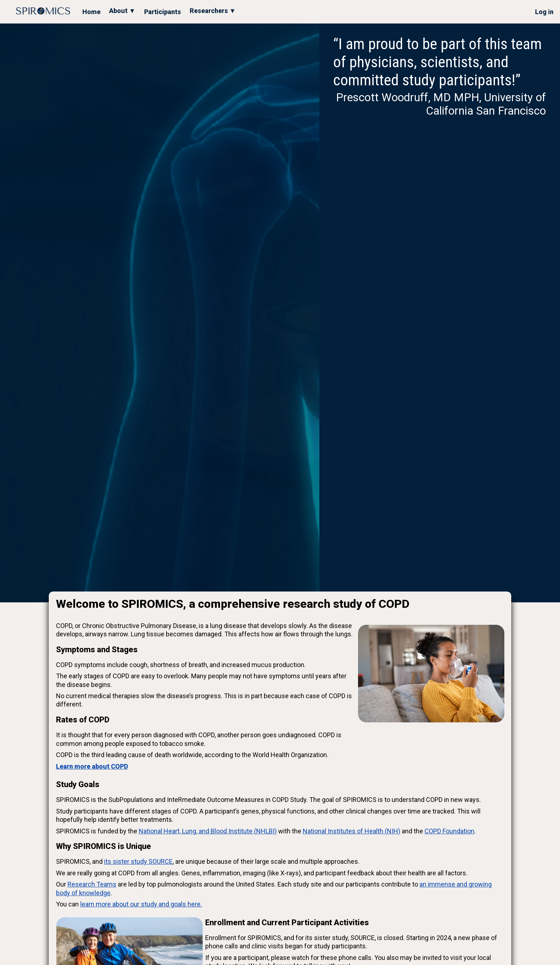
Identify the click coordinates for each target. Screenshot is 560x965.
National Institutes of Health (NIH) (352, 831)
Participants (163, 12)
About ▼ (122, 11)
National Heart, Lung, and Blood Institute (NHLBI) (208, 831)
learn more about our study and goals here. (141, 904)
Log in (544, 12)
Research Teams (92, 884)
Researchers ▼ (213, 11)
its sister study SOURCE (138, 861)
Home (91, 12)
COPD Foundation (449, 831)
